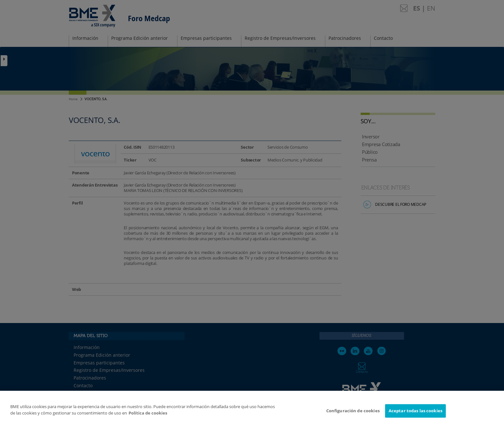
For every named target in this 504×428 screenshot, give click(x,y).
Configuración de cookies (353, 414)
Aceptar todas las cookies (415, 414)
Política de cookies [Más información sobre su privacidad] (148, 415)
